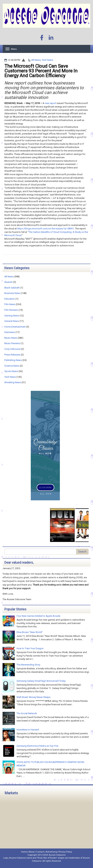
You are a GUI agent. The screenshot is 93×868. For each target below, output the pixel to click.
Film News (10, 304)
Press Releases (12, 355)
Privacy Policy (65, 852)
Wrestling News (13, 382)
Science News (12, 366)
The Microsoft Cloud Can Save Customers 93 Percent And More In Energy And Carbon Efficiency (41, 71)
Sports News (11, 371)
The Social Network (27, 713)
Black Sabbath (12, 288)
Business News (12, 293)
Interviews (10, 332)
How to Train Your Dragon (30, 648)
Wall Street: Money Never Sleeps (33, 697)
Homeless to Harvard (28, 730)
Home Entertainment (15, 327)
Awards (8, 282)
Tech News (47, 60)
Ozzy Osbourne (12, 349)
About (32, 852)
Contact (40, 852)
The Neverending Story (28, 665)
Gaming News (12, 316)
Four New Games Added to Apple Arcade (38, 616)
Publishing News (13, 360)
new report (50, 103)
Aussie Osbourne (57, 855)
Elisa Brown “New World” (30, 632)
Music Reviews (12, 343)
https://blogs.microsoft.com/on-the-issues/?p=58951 (46, 229)
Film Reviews (11, 310)
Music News (11, 338)
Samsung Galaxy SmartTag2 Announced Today (41, 681)
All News (36, 60)
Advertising (51, 852)
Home (24, 852)
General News (12, 321)
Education (10, 299)
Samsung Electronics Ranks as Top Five (37, 746)
